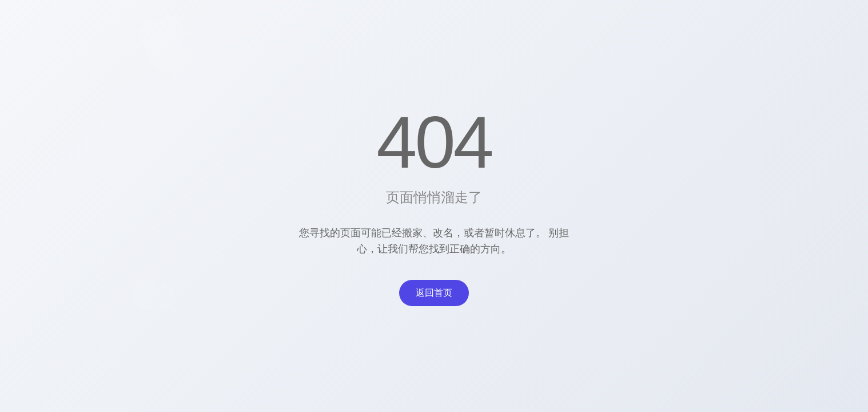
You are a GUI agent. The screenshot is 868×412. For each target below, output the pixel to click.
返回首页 (434, 293)
